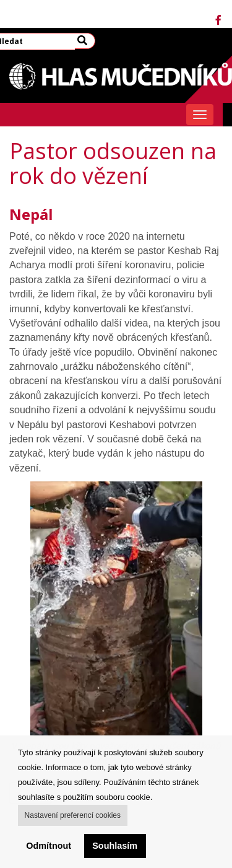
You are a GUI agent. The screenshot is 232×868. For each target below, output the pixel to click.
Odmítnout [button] (49, 846)
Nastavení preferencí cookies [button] (73, 815)
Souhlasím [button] (115, 846)
